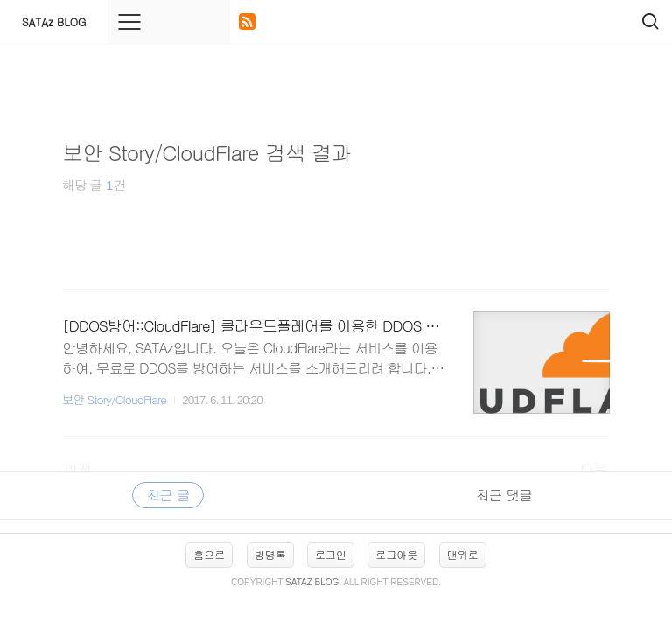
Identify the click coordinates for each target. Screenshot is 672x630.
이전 (78, 469)
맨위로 (463, 554)
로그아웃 (396, 554)
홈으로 (209, 554)
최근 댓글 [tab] (504, 495)
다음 (594, 469)
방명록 (270, 554)
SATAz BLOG (54, 21)
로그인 (331, 554)
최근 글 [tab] (168, 495)
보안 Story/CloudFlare (114, 399)
